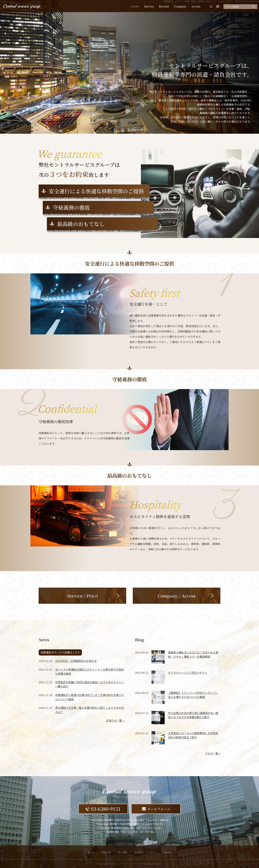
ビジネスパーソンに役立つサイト (188, 673)
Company (180, 6)
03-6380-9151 (103, 809)
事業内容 (106, 852)
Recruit (164, 6)
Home (135, 6)
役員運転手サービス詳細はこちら (60, 652)
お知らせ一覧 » (115, 720)
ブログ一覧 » (213, 753)
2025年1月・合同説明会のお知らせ (76, 661)
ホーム (91, 852)
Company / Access (177, 596)
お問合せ (167, 852)
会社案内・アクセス (145, 852)
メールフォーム (156, 809)
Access (196, 6)
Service (149, 6)
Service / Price (82, 596)
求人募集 (123, 852)
